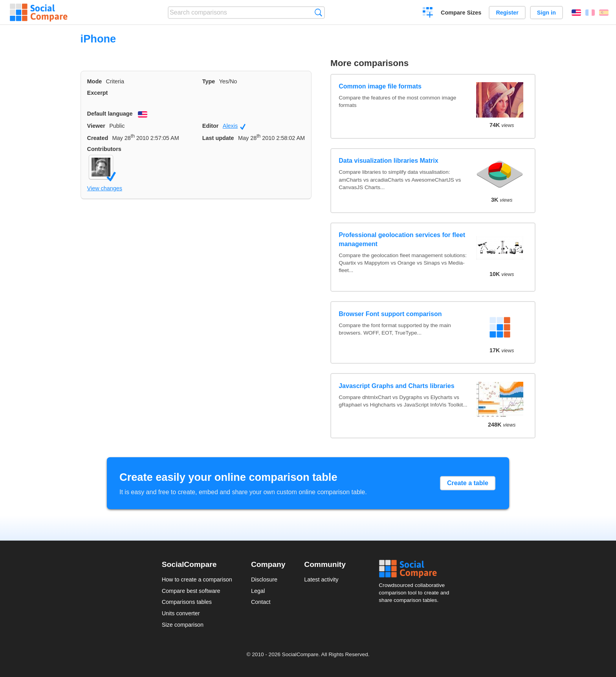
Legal (258, 591)
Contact (261, 602)
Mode (95, 81)
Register (507, 13)
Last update (218, 138)
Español (604, 13)
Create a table (468, 483)
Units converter (181, 613)
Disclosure (264, 579)
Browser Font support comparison (390, 314)
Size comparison (183, 625)
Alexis (234, 126)
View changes (105, 188)
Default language (110, 114)
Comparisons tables (187, 602)
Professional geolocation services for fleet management (402, 239)
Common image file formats (380, 86)
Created (98, 138)
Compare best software (191, 591)
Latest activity (321, 579)
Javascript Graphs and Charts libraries (396, 386)
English (576, 13)
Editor (211, 126)
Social (416, 569)
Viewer (96, 126)
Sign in (546, 13)
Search (318, 12)
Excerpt (98, 93)
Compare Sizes (461, 13)
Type (209, 81)
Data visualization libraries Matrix (388, 161)
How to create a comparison (197, 579)
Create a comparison (428, 13)
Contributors (104, 149)
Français (590, 13)
